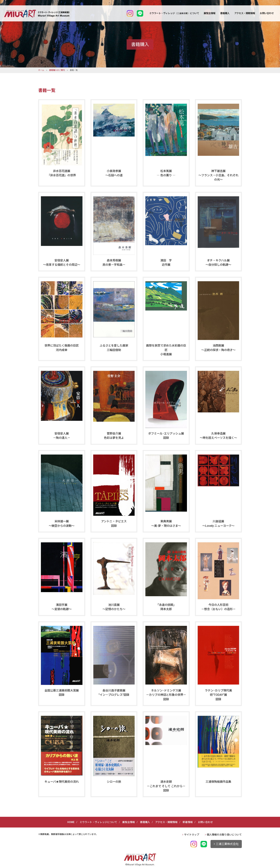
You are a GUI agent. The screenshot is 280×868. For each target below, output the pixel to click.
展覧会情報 (210, 13)
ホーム (41, 70)
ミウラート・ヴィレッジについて (174, 13)
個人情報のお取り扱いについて (224, 835)
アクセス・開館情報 (245, 13)
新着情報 (188, 822)
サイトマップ (192, 835)
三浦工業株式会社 (227, 844)
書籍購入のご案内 (57, 70)
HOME (71, 822)
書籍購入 (225, 13)
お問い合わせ (267, 13)
